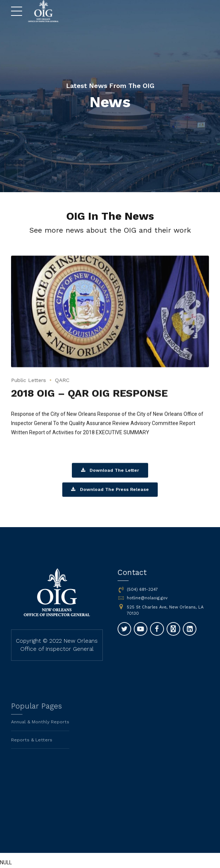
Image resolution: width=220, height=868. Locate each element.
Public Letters (30, 386)
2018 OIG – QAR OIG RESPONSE (92, 399)
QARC (66, 386)
